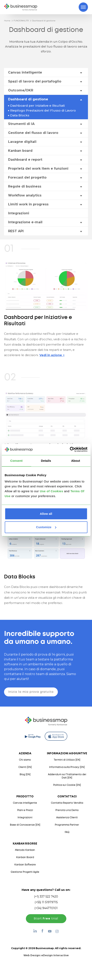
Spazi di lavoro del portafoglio (35, 81)
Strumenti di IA (21, 124)
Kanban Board (25, 857)
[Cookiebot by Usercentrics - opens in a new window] (70, 449)
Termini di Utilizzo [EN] (67, 760)
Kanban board (20, 151)
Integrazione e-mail (25, 222)
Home (7, 21)
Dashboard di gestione (44, 21)
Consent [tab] (16, 461)
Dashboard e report (25, 160)
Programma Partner (67, 825)
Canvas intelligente (25, 72)
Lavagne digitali (22, 142)
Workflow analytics (25, 195)
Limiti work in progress (28, 204)
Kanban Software (25, 865)
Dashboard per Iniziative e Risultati (37, 106)
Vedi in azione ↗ (52, 355)
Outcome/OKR (21, 90)
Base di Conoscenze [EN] (25, 825)
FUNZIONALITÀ (21, 21)
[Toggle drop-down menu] (81, 73)
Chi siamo (25, 760)
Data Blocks (20, 115)
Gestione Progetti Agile (25, 872)
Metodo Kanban (25, 850)
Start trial (46, 919)
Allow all (46, 514)
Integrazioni (19, 213)
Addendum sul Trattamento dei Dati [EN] (67, 776)
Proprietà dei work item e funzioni (38, 169)
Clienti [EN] (25, 767)
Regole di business (25, 186)
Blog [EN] (25, 775)
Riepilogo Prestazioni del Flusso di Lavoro (43, 110)
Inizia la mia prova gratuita (31, 692)
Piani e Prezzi (25, 810)
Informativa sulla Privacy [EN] (67, 767)
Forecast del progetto (27, 177)
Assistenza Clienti (67, 818)
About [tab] (76, 461)
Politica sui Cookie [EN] (67, 785)
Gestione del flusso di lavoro (33, 133)
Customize (46, 527)
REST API (16, 231)
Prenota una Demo (67, 810)
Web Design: (46, 955)
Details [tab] (46, 461)
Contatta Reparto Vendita (67, 803)
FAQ (67, 832)
